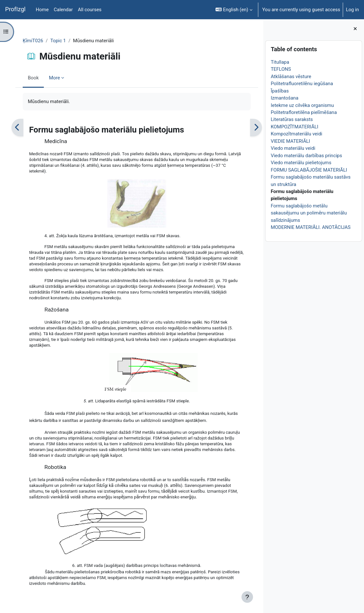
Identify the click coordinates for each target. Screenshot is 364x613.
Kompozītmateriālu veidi (309, 134)
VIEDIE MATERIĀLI (303, 141)
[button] (234, 10)
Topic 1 (68, 41)
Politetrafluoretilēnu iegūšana (315, 84)
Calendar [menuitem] (63, 10)
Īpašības (293, 91)
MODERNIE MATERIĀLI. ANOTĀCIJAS (324, 227)
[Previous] (28, 128)
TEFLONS (294, 69)
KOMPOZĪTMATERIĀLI (308, 127)
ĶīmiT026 (43, 41)
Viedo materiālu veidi (306, 148)
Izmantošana (298, 98)
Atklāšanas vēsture (304, 77)
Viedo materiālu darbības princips (319, 156)
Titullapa (293, 62)
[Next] (268, 128)
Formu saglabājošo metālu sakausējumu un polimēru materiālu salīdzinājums (322, 213)
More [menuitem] (65, 78)
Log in (352, 10)
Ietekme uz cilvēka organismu (315, 105)
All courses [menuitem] (90, 10)
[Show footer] (260, 597)
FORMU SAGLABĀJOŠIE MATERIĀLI (322, 170)
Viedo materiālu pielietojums (314, 163)
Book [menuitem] (44, 78)
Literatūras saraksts (305, 119)
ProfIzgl (15, 9)
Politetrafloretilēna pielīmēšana (317, 112)
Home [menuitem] (42, 10)
